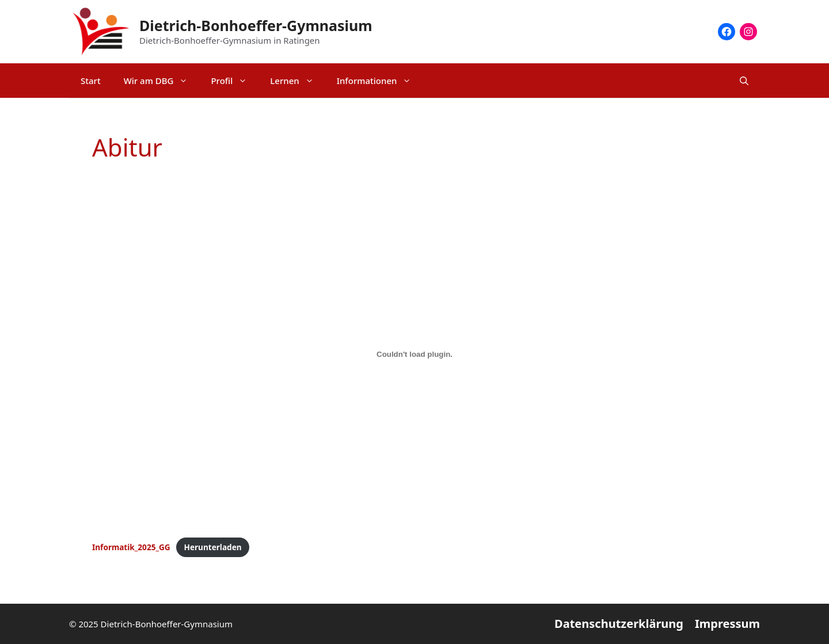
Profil (235, 81)
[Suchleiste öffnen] (744, 81)
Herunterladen (213, 547)
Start (91, 81)
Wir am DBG (162, 81)
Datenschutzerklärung (619, 624)
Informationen (380, 81)
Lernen (297, 81)
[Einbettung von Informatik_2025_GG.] (414, 354)
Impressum (727, 624)
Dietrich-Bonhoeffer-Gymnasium (256, 25)
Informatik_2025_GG (131, 547)
